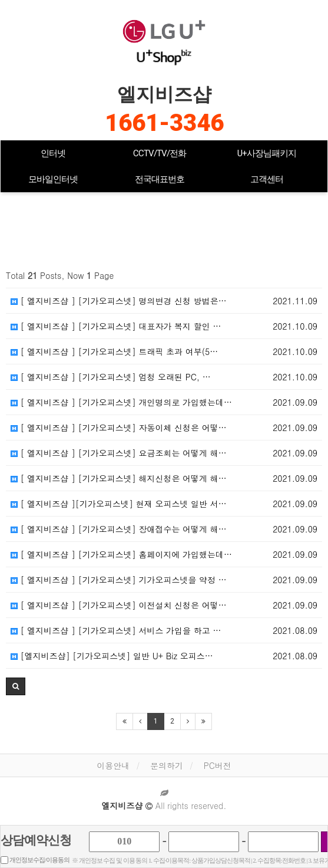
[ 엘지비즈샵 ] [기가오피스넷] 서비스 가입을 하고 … (116, 630)
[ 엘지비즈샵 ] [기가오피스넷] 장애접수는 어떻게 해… (119, 529)
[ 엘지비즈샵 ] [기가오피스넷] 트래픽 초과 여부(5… (114, 351)
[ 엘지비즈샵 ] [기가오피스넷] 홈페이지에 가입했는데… (121, 554)
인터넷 (53, 153)
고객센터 (267, 179)
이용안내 (113, 765)
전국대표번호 (160, 179)
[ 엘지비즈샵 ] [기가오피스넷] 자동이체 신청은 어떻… (119, 428)
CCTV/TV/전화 (160, 153)
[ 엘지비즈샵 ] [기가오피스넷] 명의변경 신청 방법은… (119, 301)
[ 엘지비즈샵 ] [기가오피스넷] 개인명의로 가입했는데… (121, 402)
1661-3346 (164, 123)
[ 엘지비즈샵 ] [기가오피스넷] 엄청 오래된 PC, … (111, 377)
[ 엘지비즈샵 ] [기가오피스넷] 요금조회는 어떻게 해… (119, 453)
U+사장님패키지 (267, 153)
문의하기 (167, 765)
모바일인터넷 (53, 179)
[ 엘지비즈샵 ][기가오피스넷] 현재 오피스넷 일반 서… (119, 504)
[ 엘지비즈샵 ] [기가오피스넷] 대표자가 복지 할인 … (116, 326)
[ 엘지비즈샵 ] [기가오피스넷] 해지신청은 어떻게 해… (119, 478)
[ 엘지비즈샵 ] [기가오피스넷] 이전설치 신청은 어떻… (119, 605)
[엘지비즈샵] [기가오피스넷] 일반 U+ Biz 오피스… (112, 656)
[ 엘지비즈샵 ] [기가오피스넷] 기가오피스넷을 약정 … (119, 580)
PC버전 (218, 765)
